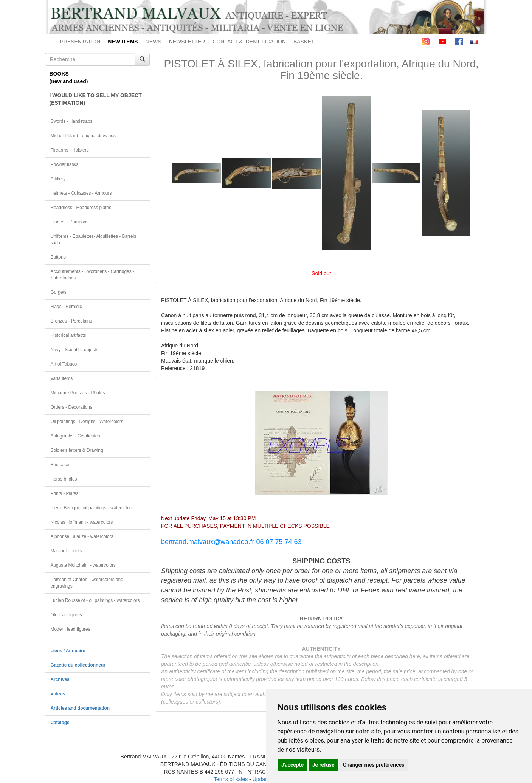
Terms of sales (231, 779)
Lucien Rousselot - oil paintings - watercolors (95, 600)
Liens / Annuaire (68, 651)
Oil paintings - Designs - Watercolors (87, 422)
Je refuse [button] (323, 765)
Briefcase (60, 465)
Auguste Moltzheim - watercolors (83, 565)
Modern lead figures (71, 629)
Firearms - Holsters (70, 150)
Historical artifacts (68, 335)
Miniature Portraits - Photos (78, 393)
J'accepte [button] (293, 765)
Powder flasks (65, 164)
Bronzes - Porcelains (71, 321)
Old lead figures (66, 615)
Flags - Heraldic (66, 307)
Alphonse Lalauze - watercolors (82, 536)
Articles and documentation (80, 708)
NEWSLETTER (187, 42)
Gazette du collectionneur (78, 665)
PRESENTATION (80, 42)
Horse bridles (64, 479)
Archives (60, 679)
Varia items (62, 378)
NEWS (154, 42)
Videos (58, 694)
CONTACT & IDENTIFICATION (249, 42)
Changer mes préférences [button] (374, 765)
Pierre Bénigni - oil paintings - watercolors (92, 508)
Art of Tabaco (64, 364)
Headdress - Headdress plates (81, 208)
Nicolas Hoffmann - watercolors (82, 522)
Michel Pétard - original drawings (83, 136)
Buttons (58, 257)
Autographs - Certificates (75, 436)
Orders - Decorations (71, 407)
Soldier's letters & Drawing (77, 450)
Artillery (58, 179)
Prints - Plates (65, 493)
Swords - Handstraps (72, 121)
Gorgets (59, 292)
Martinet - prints (66, 551)
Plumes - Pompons (70, 222)
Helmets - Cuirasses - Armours (81, 193)
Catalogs (60, 723)
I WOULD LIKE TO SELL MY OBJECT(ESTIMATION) (96, 99)
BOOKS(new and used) (69, 78)
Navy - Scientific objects (74, 350)
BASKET (304, 42)
